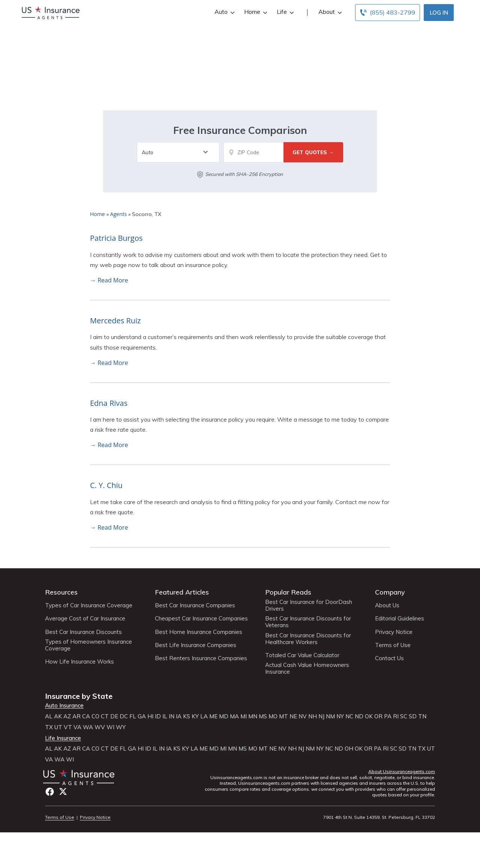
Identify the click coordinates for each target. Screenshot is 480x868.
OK (369, 716)
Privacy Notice (394, 632)
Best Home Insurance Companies (199, 632)
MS (263, 716)
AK (58, 716)
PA (388, 716)
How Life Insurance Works (79, 662)
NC (349, 716)
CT (105, 716)
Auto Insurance (64, 706)
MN (253, 716)
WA (88, 727)
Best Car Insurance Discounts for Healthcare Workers (308, 639)
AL (49, 716)
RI (396, 716)
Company (390, 592)
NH (313, 716)
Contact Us (389, 658)
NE (293, 716)
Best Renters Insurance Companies (201, 658)
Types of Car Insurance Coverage (89, 605)
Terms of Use (393, 645)
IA (179, 716)
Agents (119, 214)
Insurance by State (79, 696)
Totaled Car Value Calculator (302, 655)
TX (49, 727)
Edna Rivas (109, 403)
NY (340, 716)
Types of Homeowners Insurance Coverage (88, 645)
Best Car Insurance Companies (195, 605)
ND (359, 716)
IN (172, 716)
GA (142, 716)
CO (95, 716)
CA (86, 716)
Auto (224, 12)
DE (114, 716)
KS (187, 716)
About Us (387, 605)
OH (349, 749)
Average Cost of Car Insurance (85, 619)
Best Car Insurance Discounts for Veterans (308, 622)
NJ (321, 716)
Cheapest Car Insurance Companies (201, 619)
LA (204, 716)
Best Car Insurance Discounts (83, 632)
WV (100, 727)
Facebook (50, 792)
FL (133, 716)
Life (284, 12)
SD (413, 716)
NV (303, 716)
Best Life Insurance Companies (196, 645)
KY (195, 716)
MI (244, 716)
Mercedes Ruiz (115, 321)
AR (76, 716)
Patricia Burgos (116, 238)
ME (213, 716)
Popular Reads (288, 592)
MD (224, 716)
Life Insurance (63, 738)
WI (110, 727)
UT (58, 727)
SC (404, 716)
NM (330, 716)
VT (68, 727)
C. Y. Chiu (106, 485)
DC (124, 716)
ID (158, 716)
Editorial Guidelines (400, 619)
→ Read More (109, 280)
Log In (439, 13)
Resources (61, 592)
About (329, 12)
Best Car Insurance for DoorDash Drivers (309, 605)
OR (378, 716)
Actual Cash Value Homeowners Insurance (307, 668)
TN (422, 716)
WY (121, 727)
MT (283, 716)
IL (165, 716)
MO (273, 716)
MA (234, 716)
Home (255, 12)
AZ (67, 716)
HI (150, 716)
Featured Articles (182, 592)
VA (77, 727)
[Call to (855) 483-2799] (388, 13)
